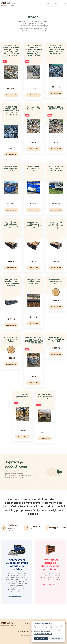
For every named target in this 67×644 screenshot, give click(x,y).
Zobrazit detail (11, 95)
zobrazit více (10, 490)
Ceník (29, 624)
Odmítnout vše (56, 638)
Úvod (24, 624)
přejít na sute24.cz (17, 597)
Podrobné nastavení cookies (43, 634)
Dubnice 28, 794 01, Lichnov (14, 536)
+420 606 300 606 (54, 4)
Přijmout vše (41, 638)
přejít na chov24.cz (50, 584)
